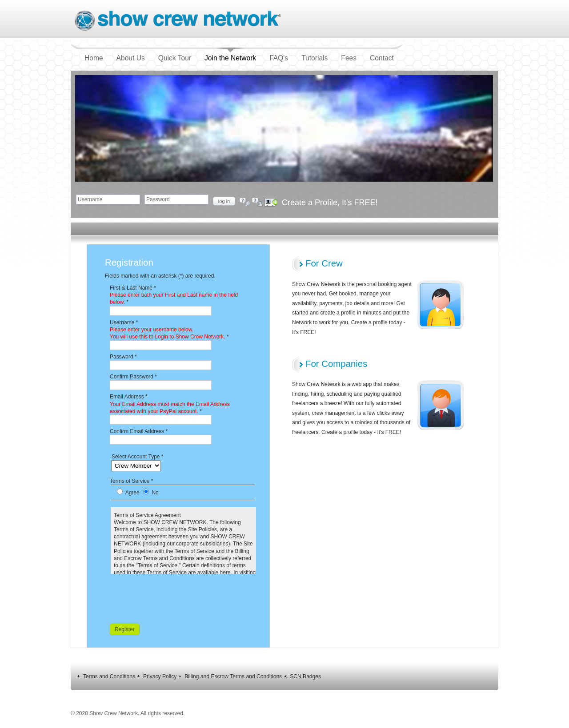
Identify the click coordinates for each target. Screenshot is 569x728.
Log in (224, 201)
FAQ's (279, 58)
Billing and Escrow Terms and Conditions (233, 676)
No (155, 493)
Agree (133, 493)
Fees (349, 58)
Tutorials (315, 58)
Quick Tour (175, 58)
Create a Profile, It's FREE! (330, 203)
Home (94, 58)
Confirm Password (133, 377)
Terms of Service (131, 481)
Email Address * (170, 404)
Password (123, 357)
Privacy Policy (160, 676)
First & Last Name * (174, 295)
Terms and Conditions (109, 676)
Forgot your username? (254, 199)
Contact (382, 58)
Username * (169, 330)
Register (125, 629)
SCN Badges (305, 676)
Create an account (266, 199)
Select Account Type (138, 457)
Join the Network (230, 58)
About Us (131, 58)
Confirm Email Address (139, 431)
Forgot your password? (242, 199)
